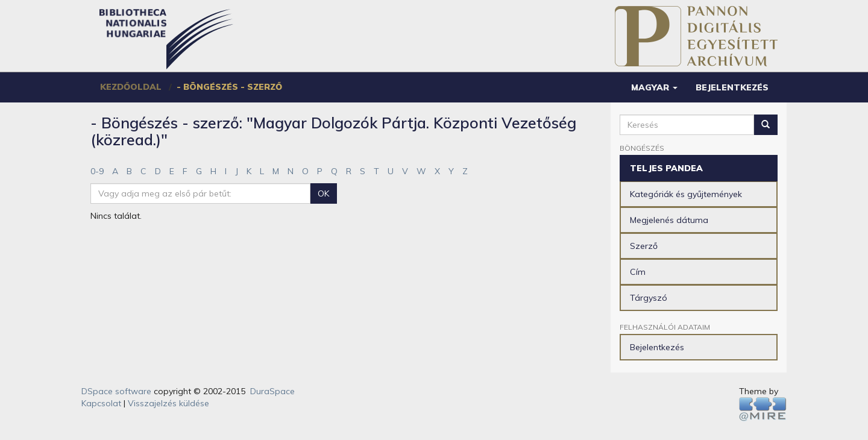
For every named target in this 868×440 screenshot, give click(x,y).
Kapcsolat (101, 403)
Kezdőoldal (131, 87)
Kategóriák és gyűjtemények (686, 194)
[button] (654, 87)
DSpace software (116, 391)
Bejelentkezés (657, 347)
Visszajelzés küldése (168, 403)
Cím (638, 272)
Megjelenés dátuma (669, 220)
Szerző (644, 246)
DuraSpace (272, 391)
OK (323, 193)
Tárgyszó (649, 298)
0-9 (97, 171)
